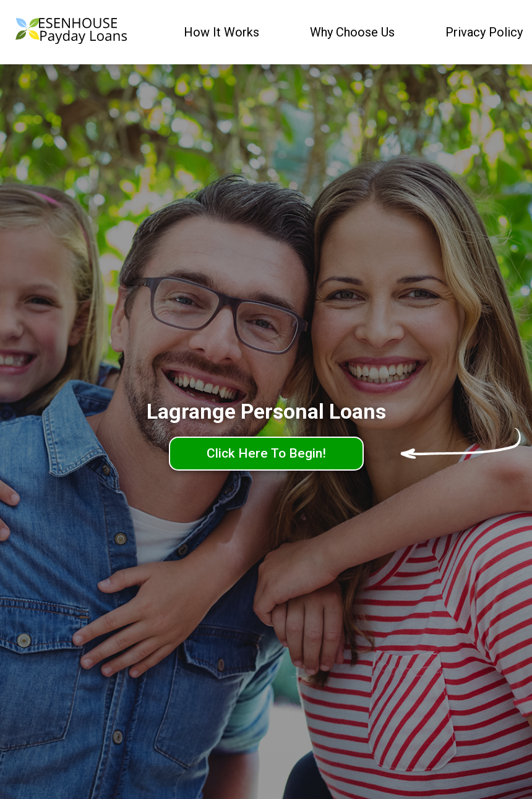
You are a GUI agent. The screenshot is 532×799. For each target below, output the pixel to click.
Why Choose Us (352, 32)
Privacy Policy (484, 32)
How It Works (221, 32)
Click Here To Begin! (266, 453)
